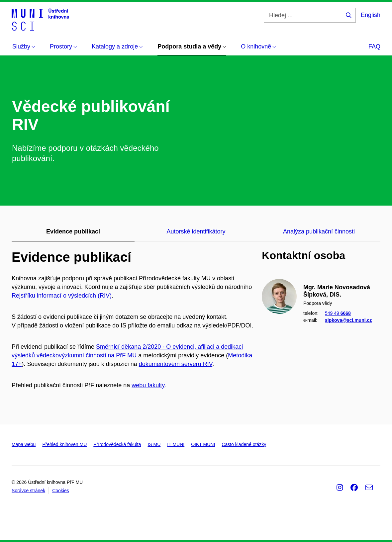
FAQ (374, 46)
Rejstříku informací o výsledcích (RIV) (62, 296)
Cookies (61, 491)
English (371, 15)
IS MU (154, 444)
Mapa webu (24, 444)
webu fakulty (148, 385)
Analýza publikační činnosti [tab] (319, 231)
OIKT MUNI (203, 444)
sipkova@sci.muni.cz (348, 320)
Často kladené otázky (244, 444)
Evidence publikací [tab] (73, 231)
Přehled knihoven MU (64, 444)
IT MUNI (176, 444)
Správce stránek (28, 491)
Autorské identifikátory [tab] (196, 231)
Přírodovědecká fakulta (117, 444)
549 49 (338, 313)
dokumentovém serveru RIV (176, 364)
